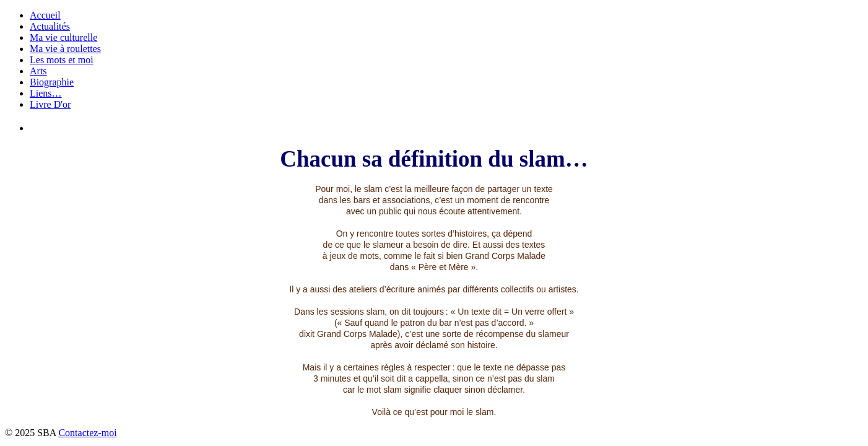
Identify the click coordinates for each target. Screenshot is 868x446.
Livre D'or (50, 104)
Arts (38, 71)
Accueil (45, 15)
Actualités (50, 26)
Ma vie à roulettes (65, 49)
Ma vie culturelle (63, 37)
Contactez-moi (87, 433)
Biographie (52, 82)
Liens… (46, 93)
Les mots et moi (62, 60)
